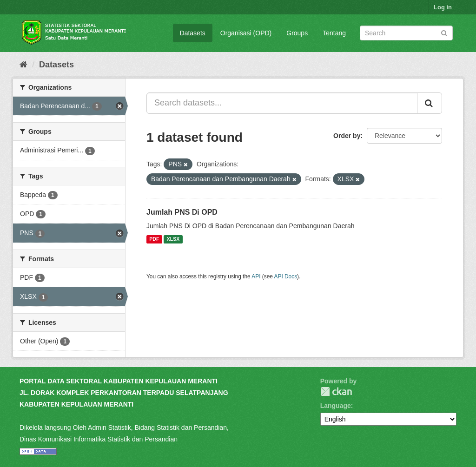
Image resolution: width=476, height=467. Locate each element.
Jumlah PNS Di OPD (182, 212)
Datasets (193, 33)
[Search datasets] (406, 33)
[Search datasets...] (282, 103)
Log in (443, 7)
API (256, 276)
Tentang (334, 33)
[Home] (23, 65)
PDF (154, 239)
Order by (347, 136)
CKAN (336, 391)
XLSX (173, 239)
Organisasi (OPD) (246, 33)
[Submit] (444, 32)
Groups (297, 33)
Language (336, 406)
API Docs (286, 276)
